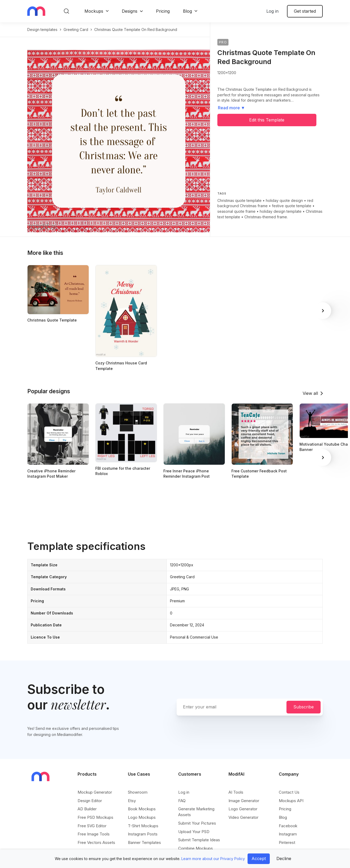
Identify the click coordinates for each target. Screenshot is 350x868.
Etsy (132, 801)
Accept (259, 858)
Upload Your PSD (194, 832)
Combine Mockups (196, 848)
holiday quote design (284, 200)
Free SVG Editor (92, 826)
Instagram (288, 834)
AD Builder (87, 809)
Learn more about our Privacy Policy (213, 859)
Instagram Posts (143, 834)
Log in (272, 11)
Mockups (94, 11)
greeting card (76, 30)
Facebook (288, 826)
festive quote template (292, 206)
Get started (305, 11)
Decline (284, 858)
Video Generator (243, 817)
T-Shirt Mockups (143, 826)
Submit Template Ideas (199, 840)
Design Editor (90, 801)
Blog (187, 11)
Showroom (138, 792)
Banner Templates (144, 842)
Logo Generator (243, 809)
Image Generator (244, 801)
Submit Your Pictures (197, 823)
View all (310, 393)
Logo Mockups (142, 817)
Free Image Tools (94, 834)
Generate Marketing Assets (196, 812)
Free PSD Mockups (95, 817)
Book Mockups (142, 809)
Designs (130, 11)
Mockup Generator (95, 792)
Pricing (163, 11)
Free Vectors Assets (96, 842)
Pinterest (287, 842)
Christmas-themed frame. (266, 217)
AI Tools (236, 792)
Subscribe (304, 707)
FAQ (182, 801)
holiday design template (281, 211)
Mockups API (291, 801)
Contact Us (289, 792)
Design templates (42, 30)
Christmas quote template (239, 200)
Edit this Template (267, 120)
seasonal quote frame (236, 211)
